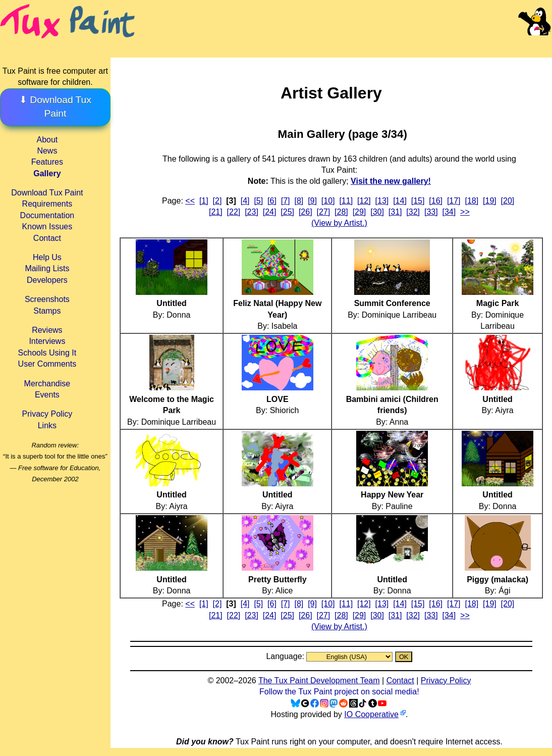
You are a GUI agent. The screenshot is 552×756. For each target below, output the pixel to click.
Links (47, 425)
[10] (328, 201)
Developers (47, 280)
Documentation (47, 215)
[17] (454, 201)
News (47, 151)
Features (47, 162)
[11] (346, 201)
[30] (377, 212)
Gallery (47, 173)
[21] (216, 212)
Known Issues (47, 226)
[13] (382, 201)
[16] (436, 201)
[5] (258, 201)
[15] (418, 201)
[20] (508, 201)
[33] (431, 212)
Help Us (47, 257)
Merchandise (47, 384)
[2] (217, 201)
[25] (287, 212)
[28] (341, 212)
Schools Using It (47, 353)
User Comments (47, 364)
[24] (270, 212)
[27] (323, 212)
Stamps (47, 311)
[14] (400, 201)
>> (465, 212)
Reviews (47, 330)
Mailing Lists (47, 268)
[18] (472, 201)
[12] (364, 201)
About (47, 140)
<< (190, 201)
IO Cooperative (371, 714)
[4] (245, 201)
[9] (312, 201)
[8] (299, 201)
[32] (413, 212)
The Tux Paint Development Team (319, 681)
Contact (47, 238)
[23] (252, 212)
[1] (204, 201)
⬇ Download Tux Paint (55, 107)
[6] (272, 201)
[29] (360, 212)
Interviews (47, 341)
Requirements (47, 204)
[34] (449, 212)
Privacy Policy (47, 414)
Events (47, 395)
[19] (490, 201)
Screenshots (47, 299)
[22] (234, 212)
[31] (395, 212)
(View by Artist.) (339, 223)
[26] (306, 212)
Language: (286, 656)
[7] (286, 201)
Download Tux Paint (47, 193)
